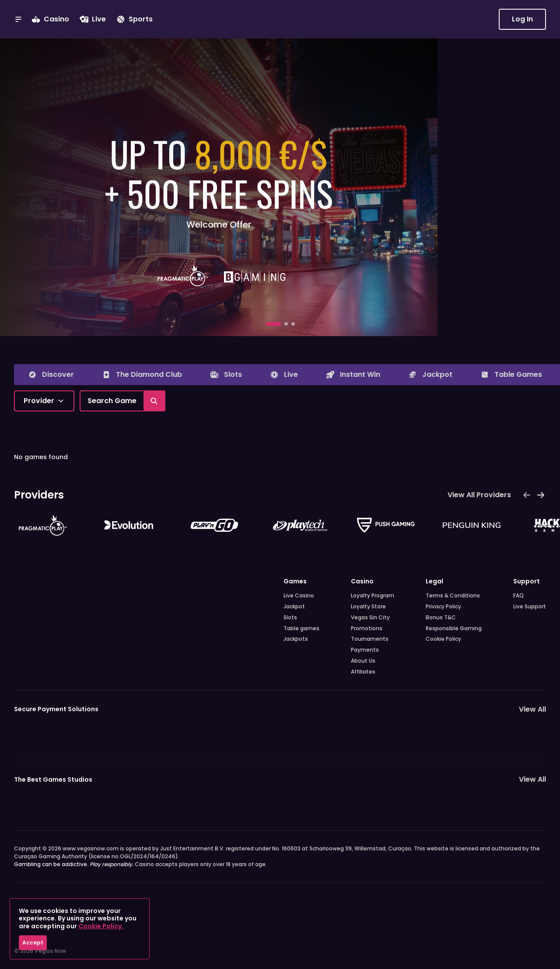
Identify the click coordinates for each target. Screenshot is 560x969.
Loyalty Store (368, 607)
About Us (363, 661)
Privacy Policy (443, 607)
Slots (290, 618)
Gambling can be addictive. (74, 864)
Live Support (530, 607)
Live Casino (299, 596)
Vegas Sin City (370, 618)
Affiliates (363, 672)
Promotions (367, 628)
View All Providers (479, 495)
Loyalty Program (373, 596)
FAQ (518, 596)
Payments (365, 650)
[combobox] (44, 401)
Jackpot (294, 607)
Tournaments (370, 639)
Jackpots (296, 639)
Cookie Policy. (101, 926)
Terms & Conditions (453, 596)
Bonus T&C (441, 618)
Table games (301, 628)
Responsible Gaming (454, 628)
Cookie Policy (443, 639)
